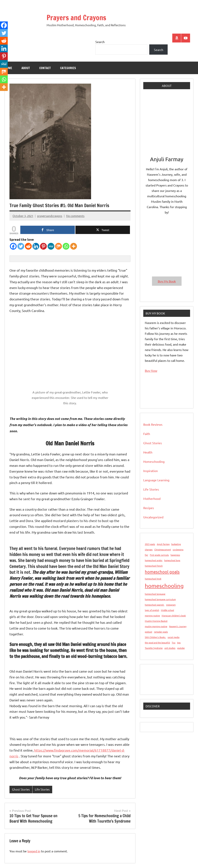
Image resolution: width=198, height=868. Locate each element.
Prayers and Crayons (76, 18)
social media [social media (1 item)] (174, 637)
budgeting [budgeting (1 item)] (176, 544)
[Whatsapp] (66, 246)
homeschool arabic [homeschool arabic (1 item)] (154, 560)
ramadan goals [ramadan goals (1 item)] (161, 632)
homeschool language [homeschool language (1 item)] (155, 594)
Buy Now (151, 370)
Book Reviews (153, 424)
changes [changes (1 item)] (149, 549)
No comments (75, 216)
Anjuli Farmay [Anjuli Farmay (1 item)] (163, 544)
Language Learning (156, 480)
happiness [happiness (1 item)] (175, 555)
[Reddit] (28, 246)
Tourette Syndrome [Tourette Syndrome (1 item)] (154, 648)
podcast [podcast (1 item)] (148, 632)
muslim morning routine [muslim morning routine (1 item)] (156, 626)
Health (148, 452)
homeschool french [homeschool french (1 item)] (154, 566)
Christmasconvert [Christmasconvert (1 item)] (163, 549)
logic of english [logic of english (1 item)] (152, 610)
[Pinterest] (43, 246)
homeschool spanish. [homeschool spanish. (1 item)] (155, 605)
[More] (74, 246)
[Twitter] (21, 246)
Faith (147, 434)
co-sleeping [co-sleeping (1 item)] (178, 549)
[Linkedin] (36, 246)
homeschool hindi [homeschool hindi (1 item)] (153, 579)
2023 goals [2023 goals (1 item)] (150, 544)
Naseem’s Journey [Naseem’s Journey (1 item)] (178, 626)
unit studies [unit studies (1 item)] (170, 648)
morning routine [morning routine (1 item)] (152, 615)
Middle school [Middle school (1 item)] (167, 610)
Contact (45, 68)
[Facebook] (13, 246)
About (26, 68)
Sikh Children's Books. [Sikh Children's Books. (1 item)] (155, 637)
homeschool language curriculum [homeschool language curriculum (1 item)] (160, 599)
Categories (68, 68)
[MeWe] (51, 246)
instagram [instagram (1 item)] (171, 605)
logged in (34, 851)
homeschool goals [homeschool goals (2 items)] (162, 572)
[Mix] (58, 246)
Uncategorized (153, 517)
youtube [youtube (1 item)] (181, 648)
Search (100, 42)
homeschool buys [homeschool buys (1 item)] (172, 560)
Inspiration (151, 471)
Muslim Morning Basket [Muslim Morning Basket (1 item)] (156, 621)
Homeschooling (154, 461)
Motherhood (152, 498)
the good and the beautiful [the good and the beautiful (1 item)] (157, 643)
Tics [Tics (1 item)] (174, 643)
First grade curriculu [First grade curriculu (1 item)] (159, 555)
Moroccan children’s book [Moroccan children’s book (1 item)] (174, 615)
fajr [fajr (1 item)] (146, 555)
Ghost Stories (21, 789)
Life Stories (42, 789)
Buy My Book (167, 281)
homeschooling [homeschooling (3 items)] (164, 586)
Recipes (149, 508)
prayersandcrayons (50, 216)
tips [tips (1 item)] (179, 643)
